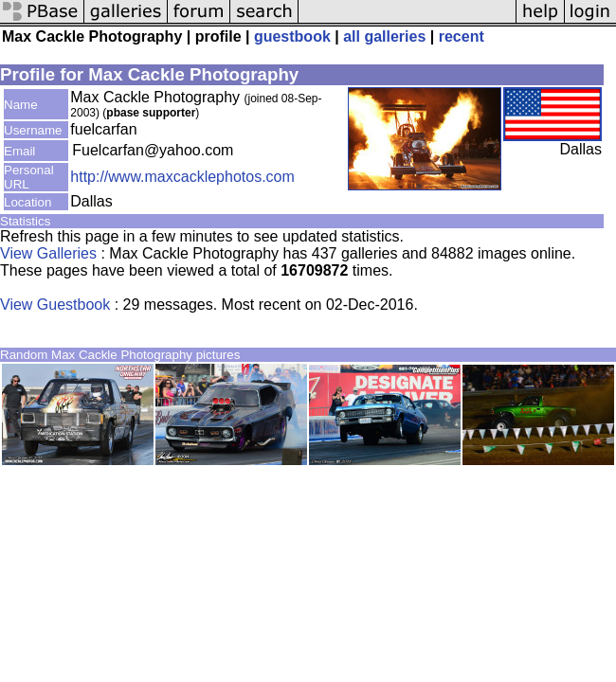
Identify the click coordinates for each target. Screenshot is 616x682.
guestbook (292, 36)
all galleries (384, 36)
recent (462, 36)
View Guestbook (55, 305)
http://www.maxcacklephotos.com (182, 177)
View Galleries (48, 253)
